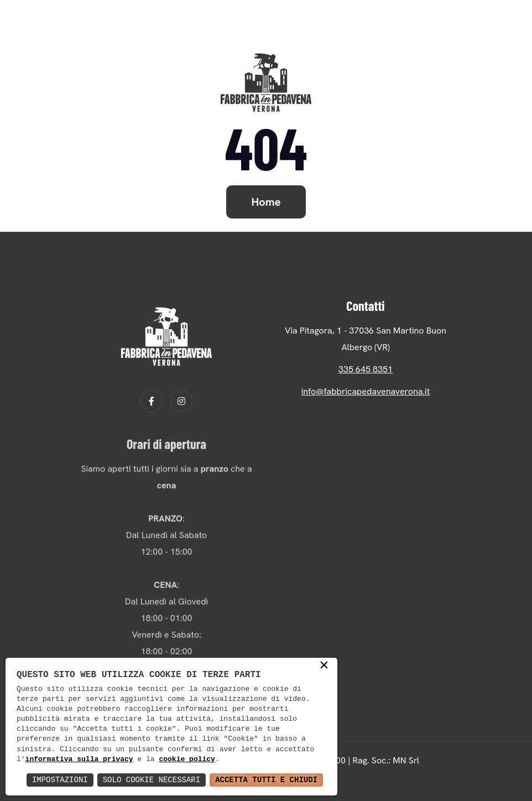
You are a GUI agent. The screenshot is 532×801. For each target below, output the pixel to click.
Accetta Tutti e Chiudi (266, 780)
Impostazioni (60, 780)
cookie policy (187, 760)
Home (266, 202)
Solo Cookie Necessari (152, 780)
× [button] (324, 666)
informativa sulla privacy (79, 760)
